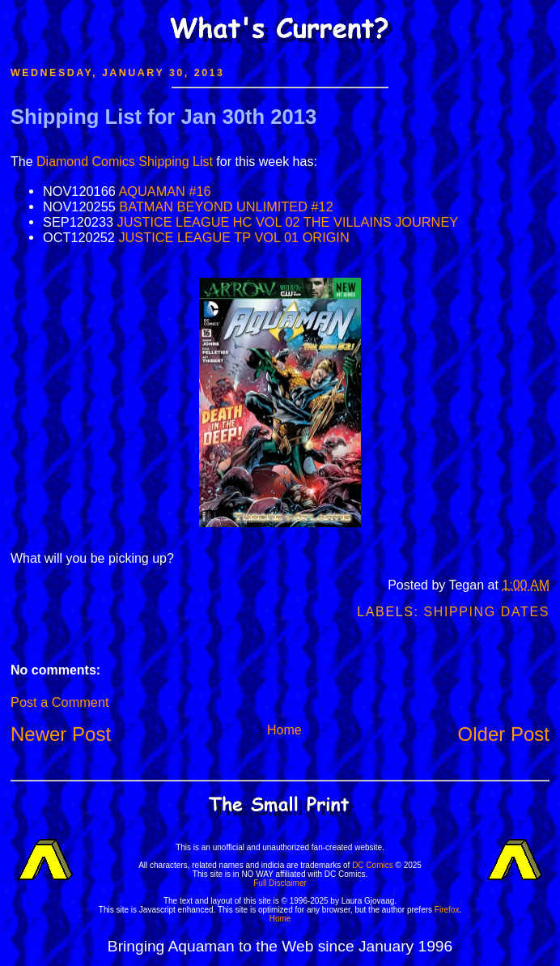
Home (284, 730)
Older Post (504, 734)
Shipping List (176, 162)
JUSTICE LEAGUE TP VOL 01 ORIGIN (233, 237)
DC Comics (373, 865)
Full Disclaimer (280, 883)
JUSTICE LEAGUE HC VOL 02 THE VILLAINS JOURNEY (288, 222)
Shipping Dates (487, 612)
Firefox (447, 910)
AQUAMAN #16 (164, 191)
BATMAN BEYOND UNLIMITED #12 (226, 206)
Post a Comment (59, 702)
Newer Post (61, 734)
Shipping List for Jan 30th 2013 (163, 117)
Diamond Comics (86, 162)
